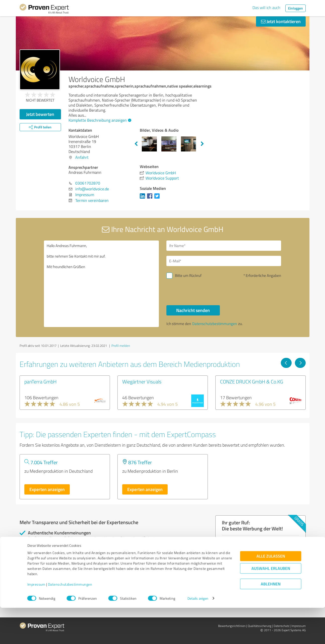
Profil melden (121, 346)
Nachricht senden (193, 310)
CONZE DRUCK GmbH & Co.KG (252, 381)
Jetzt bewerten (40, 114)
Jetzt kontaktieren (281, 21)
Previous (136, 144)
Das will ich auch (266, 8)
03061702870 (88, 183)
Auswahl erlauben (271, 605)
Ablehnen (271, 620)
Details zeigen (198, 635)
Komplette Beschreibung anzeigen (99, 120)
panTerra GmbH (41, 381)
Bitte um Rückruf (188, 275)
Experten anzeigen (47, 489)
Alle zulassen (271, 592)
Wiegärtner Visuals (142, 381)
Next (202, 144)
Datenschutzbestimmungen (70, 621)
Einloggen (296, 8)
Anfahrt (82, 157)
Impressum (36, 621)
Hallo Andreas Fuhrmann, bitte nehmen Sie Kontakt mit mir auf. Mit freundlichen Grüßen (101, 284)
